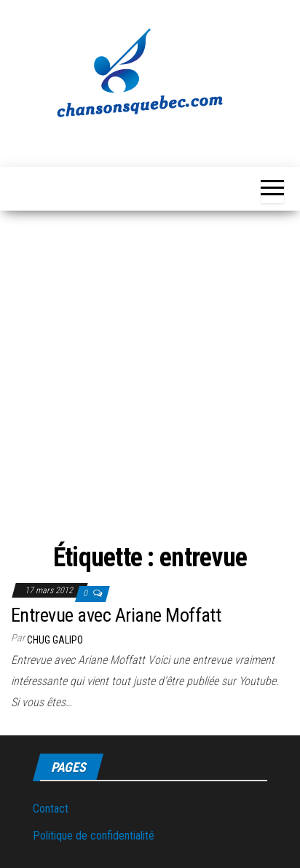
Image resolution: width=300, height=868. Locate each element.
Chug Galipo (55, 640)
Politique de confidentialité (94, 836)
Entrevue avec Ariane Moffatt (116, 615)
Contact (51, 809)
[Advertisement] (150, 379)
